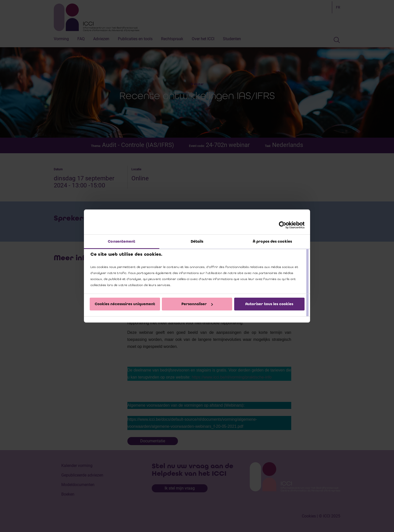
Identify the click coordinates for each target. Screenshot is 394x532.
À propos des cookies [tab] (272, 241)
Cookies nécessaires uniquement (125, 304)
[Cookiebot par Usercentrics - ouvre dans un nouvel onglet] (283, 225)
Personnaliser (197, 304)
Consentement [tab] (121, 241)
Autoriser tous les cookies (269, 304)
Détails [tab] (197, 241)
